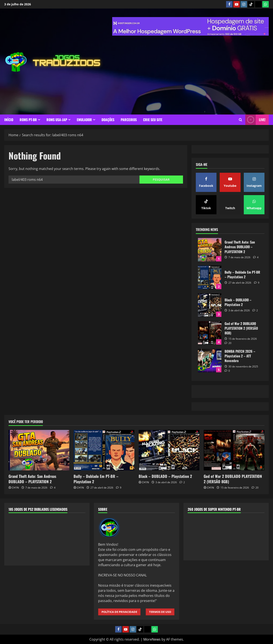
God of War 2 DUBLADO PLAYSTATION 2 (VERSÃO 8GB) (210, 333)
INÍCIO (9, 120)
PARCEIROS (129, 120)
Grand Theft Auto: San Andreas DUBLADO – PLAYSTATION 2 (210, 250)
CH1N (15, 488)
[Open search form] (240, 120)
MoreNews (152, 639)
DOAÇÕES (108, 120)
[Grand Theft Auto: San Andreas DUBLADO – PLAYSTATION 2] (39, 450)
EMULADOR (84, 120)
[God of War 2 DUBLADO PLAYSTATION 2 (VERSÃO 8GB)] (234, 450)
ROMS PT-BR (28, 120)
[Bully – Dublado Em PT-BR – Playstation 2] (104, 450)
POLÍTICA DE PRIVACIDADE (119, 612)
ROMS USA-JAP (57, 120)
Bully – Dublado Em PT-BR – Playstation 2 (210, 277)
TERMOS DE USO (160, 612)
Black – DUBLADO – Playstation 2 (210, 305)
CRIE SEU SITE (153, 120)
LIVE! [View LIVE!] (255, 120)
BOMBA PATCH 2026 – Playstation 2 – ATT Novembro (210, 361)
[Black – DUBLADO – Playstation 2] (169, 450)
